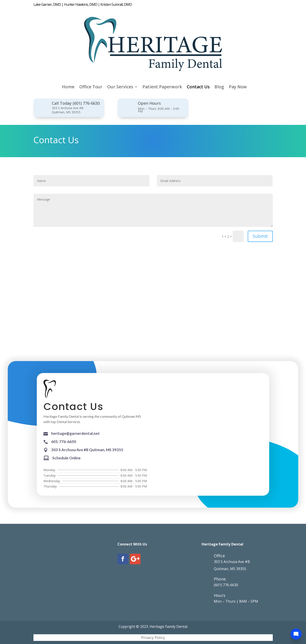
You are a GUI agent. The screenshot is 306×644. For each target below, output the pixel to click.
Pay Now (238, 87)
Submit (260, 236)
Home (68, 87)
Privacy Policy (153, 638)
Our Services (120, 87)
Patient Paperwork (162, 87)
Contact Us (198, 87)
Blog (219, 87)
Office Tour (91, 87)
